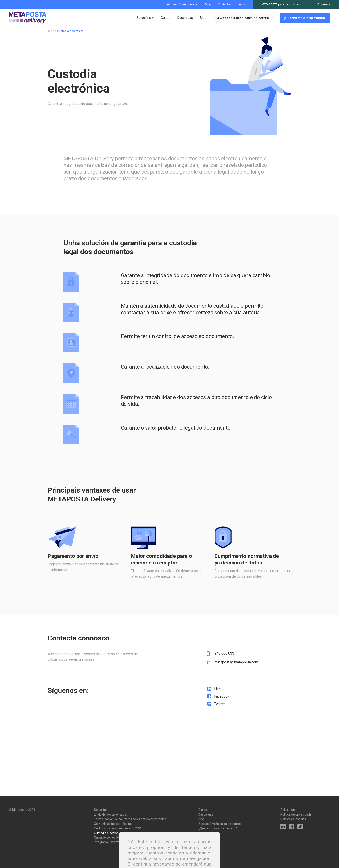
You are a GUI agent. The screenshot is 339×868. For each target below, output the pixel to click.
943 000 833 (224, 655)
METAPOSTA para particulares (281, 4)
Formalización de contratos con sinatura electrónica (130, 819)
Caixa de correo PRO (108, 837)
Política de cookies (293, 819)
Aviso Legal (288, 810)
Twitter (219, 705)
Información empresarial (182, 4)
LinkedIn (221, 691)
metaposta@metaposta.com (236, 664)
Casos (166, 18)
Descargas (185, 18)
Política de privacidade (296, 814)
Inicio (51, 33)
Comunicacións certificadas (113, 824)
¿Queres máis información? (305, 18)
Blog (208, 4)
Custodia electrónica (108, 833)
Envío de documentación (111, 814)
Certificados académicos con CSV (117, 828)
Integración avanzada (109, 842)
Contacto (224, 4)
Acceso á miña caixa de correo (245, 18)
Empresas (324, 4)
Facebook (222, 698)
